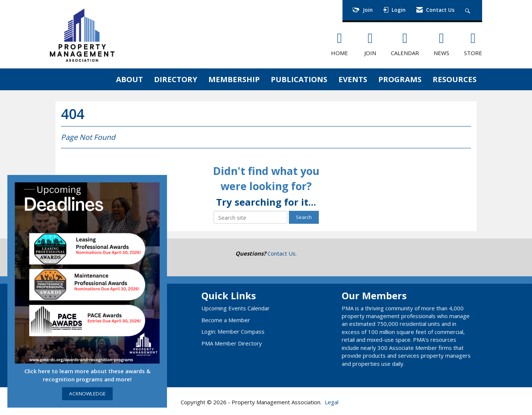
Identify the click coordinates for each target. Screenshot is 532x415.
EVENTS (353, 79)
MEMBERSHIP (234, 79)
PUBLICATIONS (299, 79)
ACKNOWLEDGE (87, 394)
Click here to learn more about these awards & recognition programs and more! (87, 375)
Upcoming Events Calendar (236, 308)
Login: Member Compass (233, 331)
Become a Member (226, 320)
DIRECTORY (176, 79)
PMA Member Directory (232, 343)
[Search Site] (469, 10)
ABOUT (129, 79)
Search (304, 217)
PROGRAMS (400, 79)
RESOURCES (455, 79)
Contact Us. (282, 253)
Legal (332, 402)
